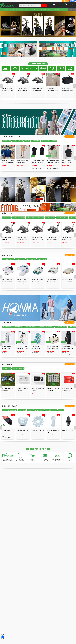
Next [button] (72, 25)
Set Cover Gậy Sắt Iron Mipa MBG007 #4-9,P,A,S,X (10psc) (38, 432)
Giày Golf (21, 10)
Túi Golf (37, 10)
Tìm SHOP (5, 1)
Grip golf (30, 410)
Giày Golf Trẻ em (42, 259)
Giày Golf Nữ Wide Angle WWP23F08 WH (67, 281)
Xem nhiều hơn (70, 136)
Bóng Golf (29, 10)
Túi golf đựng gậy (8, 327)
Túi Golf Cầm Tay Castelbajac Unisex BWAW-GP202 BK (67, 90)
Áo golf (15, 141)
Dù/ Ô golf (61, 410)
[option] (38, 24)
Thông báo (59, 5)
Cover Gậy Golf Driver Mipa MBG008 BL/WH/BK (53, 432)
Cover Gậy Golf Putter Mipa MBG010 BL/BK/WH (23, 432)
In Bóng (51, 10)
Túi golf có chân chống (30, 327)
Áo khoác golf (7, 141)
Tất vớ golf (54, 141)
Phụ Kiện (44, 10)
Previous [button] (4, 25)
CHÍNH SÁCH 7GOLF (38, 449)
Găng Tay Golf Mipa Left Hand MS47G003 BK (68, 432)
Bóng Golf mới (7, 368)
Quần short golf (36, 141)
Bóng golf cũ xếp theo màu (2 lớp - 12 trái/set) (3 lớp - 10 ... (53, 390)
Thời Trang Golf (11, 137)
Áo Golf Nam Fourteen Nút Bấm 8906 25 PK (52, 90)
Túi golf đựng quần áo (61, 327)
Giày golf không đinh (8, 259)
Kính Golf (48, 410)
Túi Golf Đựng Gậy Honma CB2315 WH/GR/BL (37, 348)
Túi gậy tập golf (18, 327)
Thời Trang (13, 10)
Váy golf (21, 141)
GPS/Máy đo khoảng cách (10, 410)
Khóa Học (64, 10)
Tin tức (57, 10)
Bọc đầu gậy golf (39, 410)
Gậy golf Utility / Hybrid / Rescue (36, 218)
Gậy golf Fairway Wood (19, 218)
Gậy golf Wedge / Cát (63, 218)
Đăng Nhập (72, 5)
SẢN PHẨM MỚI (38, 64)
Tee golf (54, 410)
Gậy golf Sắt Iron (50, 218)
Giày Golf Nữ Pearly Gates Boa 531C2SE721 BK (8, 281)
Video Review (53, 5)
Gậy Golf (5, 10)
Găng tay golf (22, 410)
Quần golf (27, 141)
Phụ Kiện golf (10, 406)
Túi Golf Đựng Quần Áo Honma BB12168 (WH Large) (53, 348)
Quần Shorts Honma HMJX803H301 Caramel (22, 162)
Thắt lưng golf (46, 141)
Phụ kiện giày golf (31, 259)
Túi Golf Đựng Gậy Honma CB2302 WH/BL (6, 348)
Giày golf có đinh (20, 259)
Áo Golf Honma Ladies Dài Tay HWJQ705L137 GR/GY (53, 162)
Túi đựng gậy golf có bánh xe (46, 327)
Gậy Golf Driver (7, 218)
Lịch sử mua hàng (49, 1)
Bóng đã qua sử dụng (18, 368)
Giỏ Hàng (65, 5)
